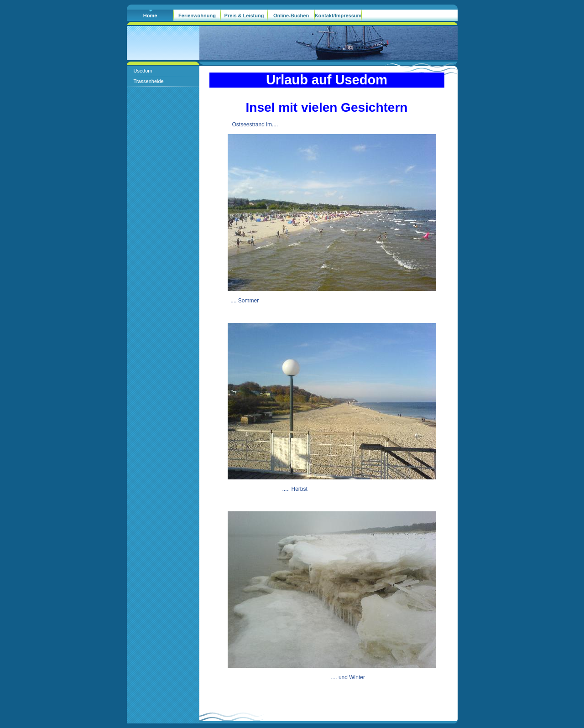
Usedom (143, 71)
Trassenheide (149, 81)
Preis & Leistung (244, 16)
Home (150, 16)
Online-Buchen (291, 16)
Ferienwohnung (197, 16)
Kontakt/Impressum (338, 16)
